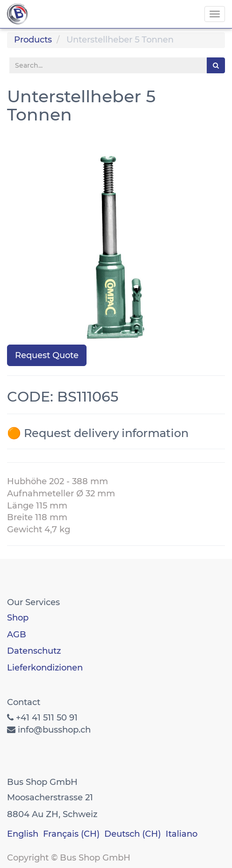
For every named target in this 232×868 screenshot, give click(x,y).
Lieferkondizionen (45, 668)
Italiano (181, 834)
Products (33, 40)
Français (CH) (71, 834)
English (23, 834)
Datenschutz (34, 651)
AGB (17, 635)
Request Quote (47, 355)
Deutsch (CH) (133, 834)
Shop (18, 618)
